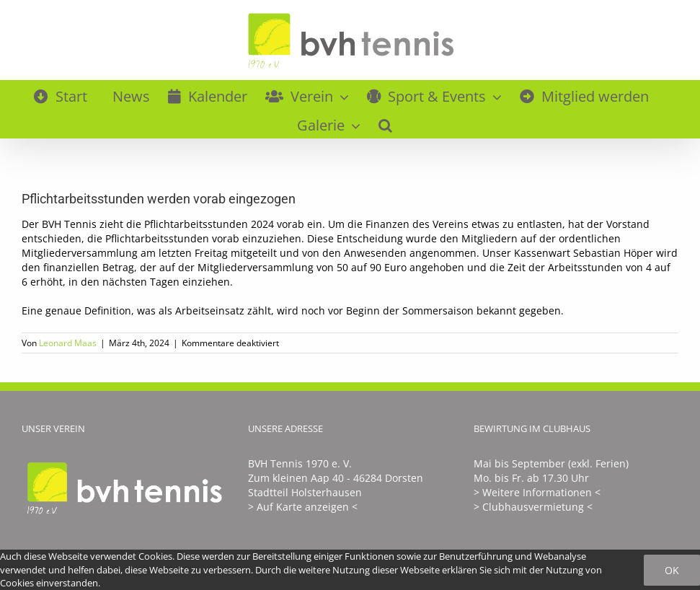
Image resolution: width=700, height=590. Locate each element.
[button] (385, 123)
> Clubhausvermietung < (533, 507)
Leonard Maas (68, 343)
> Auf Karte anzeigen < (303, 507)
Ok (672, 570)
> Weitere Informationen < (537, 492)
